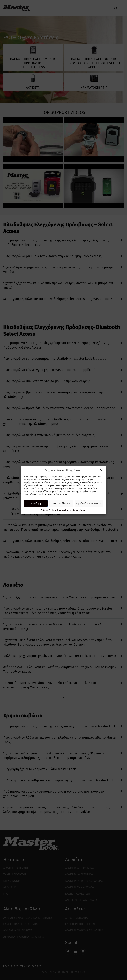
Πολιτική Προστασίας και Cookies (72, 510)
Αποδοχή (36, 503)
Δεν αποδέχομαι (61, 503)
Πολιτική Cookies (48, 510)
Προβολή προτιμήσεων (89, 503)
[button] (101, 470)
